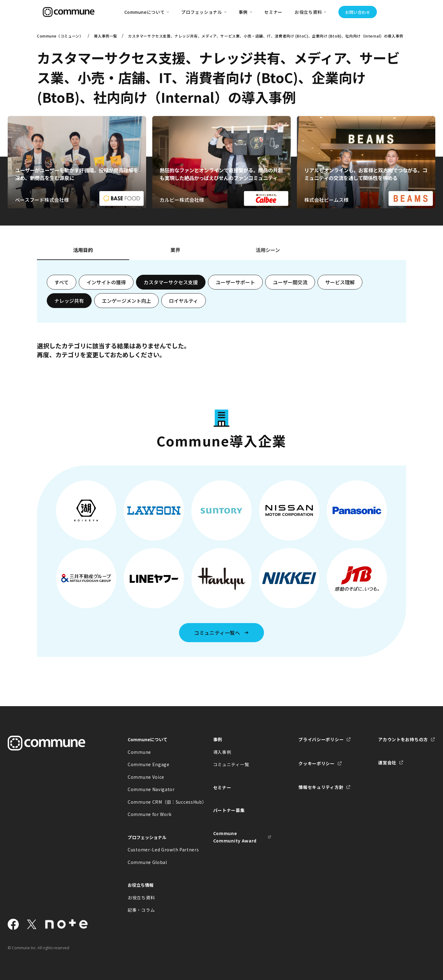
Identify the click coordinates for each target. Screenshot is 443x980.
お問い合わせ (358, 12)
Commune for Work (150, 814)
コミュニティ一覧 (231, 764)
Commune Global (147, 862)
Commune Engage (149, 764)
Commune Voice (146, 777)
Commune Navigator (151, 789)
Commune (139, 752)
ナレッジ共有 (69, 301)
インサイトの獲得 (106, 282)
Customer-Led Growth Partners (157, 850)
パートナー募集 (229, 810)
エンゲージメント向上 (126, 301)
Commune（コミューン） (60, 36)
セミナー (273, 12)
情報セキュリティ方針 (321, 787)
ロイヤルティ (184, 301)
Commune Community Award (235, 837)
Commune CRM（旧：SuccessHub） (157, 802)
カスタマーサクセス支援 (171, 282)
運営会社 (387, 762)
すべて (62, 282)
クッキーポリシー (317, 763)
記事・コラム (141, 910)
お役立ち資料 (141, 898)
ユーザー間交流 (290, 282)
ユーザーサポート (235, 282)
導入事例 (222, 752)
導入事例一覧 (106, 36)
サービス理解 (340, 282)
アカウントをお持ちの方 (403, 739)
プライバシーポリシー (321, 739)
